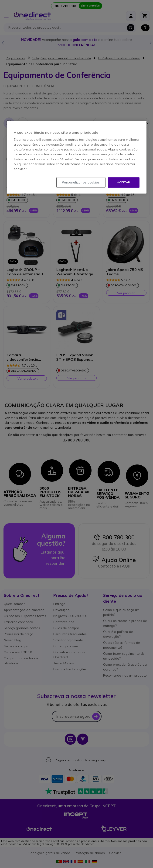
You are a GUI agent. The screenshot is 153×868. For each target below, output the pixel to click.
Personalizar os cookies (81, 182)
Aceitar (124, 182)
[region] (77, 157)
